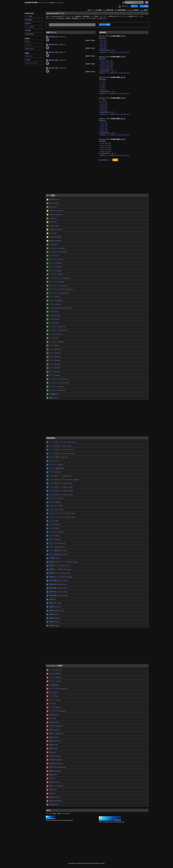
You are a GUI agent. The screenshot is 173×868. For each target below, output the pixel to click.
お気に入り (29, 56)
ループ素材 (29, 16)
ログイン (134, 6)
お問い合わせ (30, 49)
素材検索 (28, 30)
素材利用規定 (30, 34)
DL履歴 (28, 60)
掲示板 (27, 41)
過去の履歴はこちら (105, 160)
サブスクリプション (32, 63)
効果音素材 (29, 20)
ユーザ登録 (144, 6)
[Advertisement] (97, 179)
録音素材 (28, 23)
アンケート (29, 45)
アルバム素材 (30, 27)
